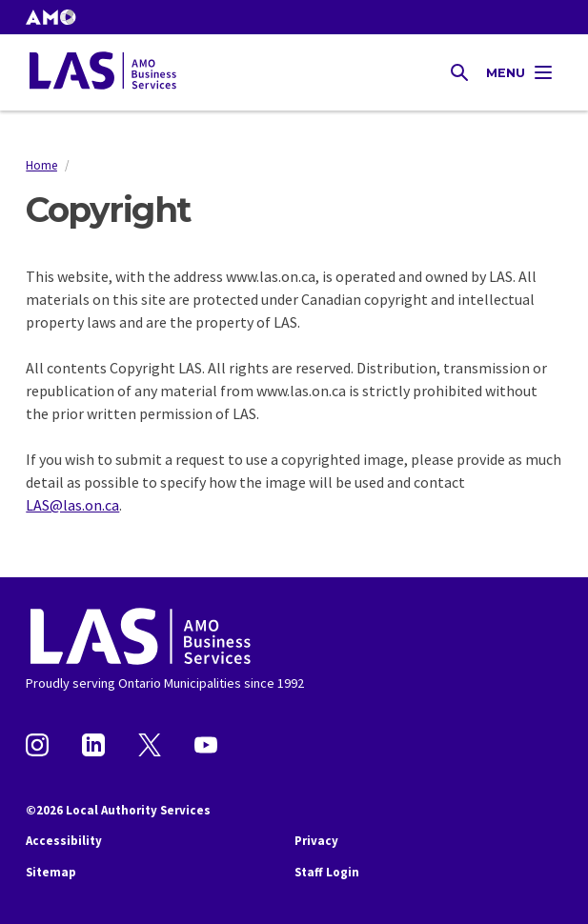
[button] (51, 17)
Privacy (316, 841)
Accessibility (64, 841)
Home (41, 165)
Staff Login (327, 872)
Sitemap (51, 872)
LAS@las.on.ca (72, 505)
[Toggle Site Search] (459, 72)
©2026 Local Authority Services (118, 810)
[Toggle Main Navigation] (520, 72)
